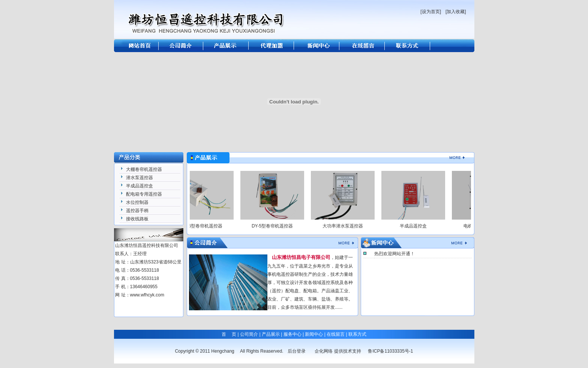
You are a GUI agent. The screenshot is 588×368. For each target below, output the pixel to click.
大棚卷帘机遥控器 (144, 169)
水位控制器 (137, 202)
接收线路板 (137, 219)
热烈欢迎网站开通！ (394, 254)
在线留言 (336, 334)
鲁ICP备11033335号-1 (390, 351)
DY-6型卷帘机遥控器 (204, 226)
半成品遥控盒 (139, 186)
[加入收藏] (456, 12)
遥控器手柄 (137, 211)
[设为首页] (431, 12)
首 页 (229, 334)
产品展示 (271, 334)
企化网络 (324, 351)
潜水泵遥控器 (139, 178)
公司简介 (249, 334)
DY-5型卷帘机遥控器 (275, 226)
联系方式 (357, 334)
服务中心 (292, 334)
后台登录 (297, 351)
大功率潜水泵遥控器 (345, 226)
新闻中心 (314, 334)
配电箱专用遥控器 (144, 194)
